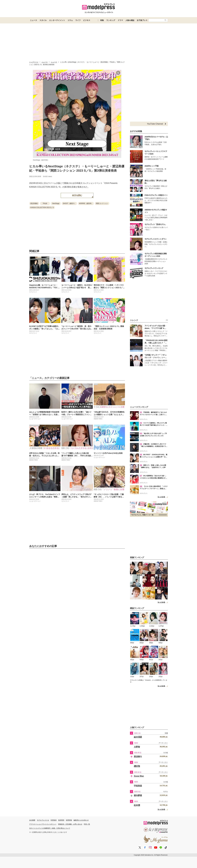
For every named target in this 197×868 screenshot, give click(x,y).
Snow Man (139, 776)
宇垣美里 (138, 786)
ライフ (78, 20)
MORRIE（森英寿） (86, 203)
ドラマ (120, 20)
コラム (70, 20)
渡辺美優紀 (34, 203)
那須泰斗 (138, 757)
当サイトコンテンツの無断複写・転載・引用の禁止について (50, 828)
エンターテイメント (57, 20)
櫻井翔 (137, 766)
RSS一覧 (87, 824)
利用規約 (54, 820)
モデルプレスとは (43, 820)
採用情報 (69, 820)
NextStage (56, 203)
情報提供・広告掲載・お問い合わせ (70, 824)
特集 (102, 20)
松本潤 (137, 805)
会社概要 (32, 820)
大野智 (137, 747)
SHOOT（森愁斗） (69, 203)
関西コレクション (102, 203)
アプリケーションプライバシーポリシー (43, 824)
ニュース (34, 20)
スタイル (43, 20)
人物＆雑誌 (130, 20)
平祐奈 (45, 203)
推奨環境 (61, 820)
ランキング (111, 20)
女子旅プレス (142, 20)
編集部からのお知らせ (81, 820)
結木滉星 (138, 737)
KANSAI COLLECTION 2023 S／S (42, 207)
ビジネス (87, 20)
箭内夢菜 (138, 795)
